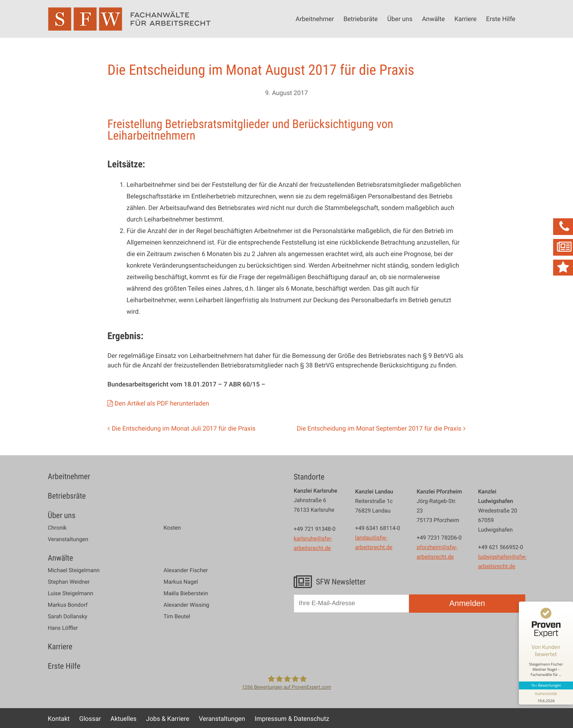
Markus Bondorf (68, 605)
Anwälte (433, 19)
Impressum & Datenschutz (292, 718)
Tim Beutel (177, 617)
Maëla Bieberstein (186, 594)
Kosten (172, 528)
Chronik (57, 528)
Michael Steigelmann (74, 571)
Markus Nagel (181, 582)
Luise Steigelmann (70, 594)
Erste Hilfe (501, 19)
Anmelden (467, 604)
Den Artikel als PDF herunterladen (162, 403)
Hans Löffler (63, 628)
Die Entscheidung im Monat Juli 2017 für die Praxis (184, 428)
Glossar (90, 718)
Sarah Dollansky (67, 617)
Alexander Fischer (186, 571)
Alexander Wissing (186, 605)
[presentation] (354, 638)
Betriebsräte (361, 19)
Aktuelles (124, 718)
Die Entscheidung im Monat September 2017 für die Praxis (379, 428)
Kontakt (59, 718)
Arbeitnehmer (315, 19)
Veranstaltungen (68, 540)
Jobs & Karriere (168, 718)
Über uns (400, 19)
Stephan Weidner (69, 582)
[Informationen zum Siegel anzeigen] (546, 697)
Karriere (466, 19)
